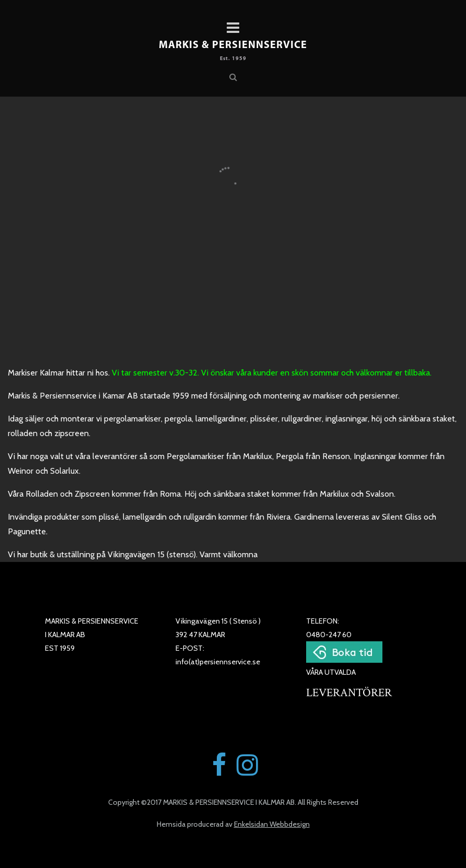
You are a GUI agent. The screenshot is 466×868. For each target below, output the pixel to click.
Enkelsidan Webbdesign (272, 824)
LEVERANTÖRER (349, 693)
